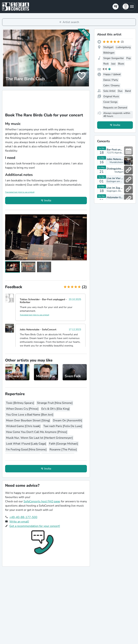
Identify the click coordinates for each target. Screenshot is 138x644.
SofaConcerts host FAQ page (42, 501)
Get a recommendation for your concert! (35, 526)
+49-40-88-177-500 (23, 517)
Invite (48, 200)
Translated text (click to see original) (20, 192)
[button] (129, 7)
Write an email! (19, 522)
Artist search (71, 22)
